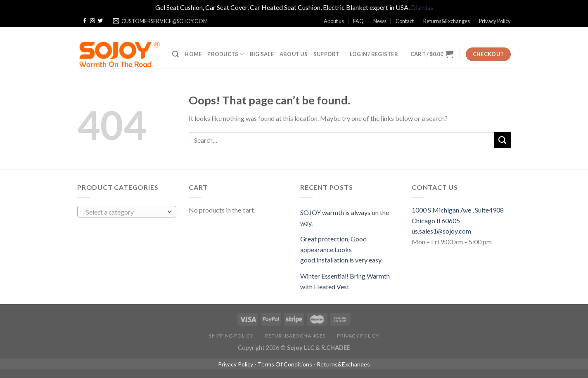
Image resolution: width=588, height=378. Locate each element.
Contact (405, 21)
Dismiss (422, 7)
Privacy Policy (495, 21)
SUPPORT (327, 54)
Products (226, 54)
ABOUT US (294, 54)
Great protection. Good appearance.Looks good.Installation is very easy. (341, 249)
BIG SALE (262, 54)
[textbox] (125, 212)
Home (193, 54)
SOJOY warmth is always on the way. (345, 218)
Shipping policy (231, 336)
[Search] (175, 54)
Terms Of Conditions (285, 364)
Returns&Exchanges (447, 21)
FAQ (358, 21)
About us (334, 21)
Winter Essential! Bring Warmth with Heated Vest (345, 281)
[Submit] (503, 140)
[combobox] (127, 212)
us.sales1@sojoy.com (441, 231)
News (380, 21)
